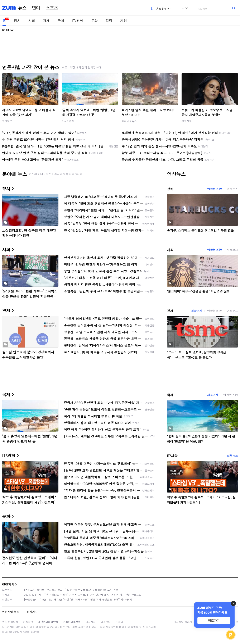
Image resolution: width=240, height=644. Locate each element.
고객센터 (106, 622)
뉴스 (22, 8)
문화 (94, 21)
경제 (46, 21)
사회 (32, 21)
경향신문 (187, 121)
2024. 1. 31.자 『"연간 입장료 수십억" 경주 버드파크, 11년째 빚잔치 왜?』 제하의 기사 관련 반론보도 (83, 595)
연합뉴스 (232, 189)
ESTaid (8, 632)
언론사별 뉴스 (11, 612)
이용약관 (28, 622)
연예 (36, 8)
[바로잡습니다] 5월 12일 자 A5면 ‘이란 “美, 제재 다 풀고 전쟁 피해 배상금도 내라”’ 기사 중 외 (78, 599)
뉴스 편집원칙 (10, 622)
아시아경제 (68, 121)
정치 (17, 21)
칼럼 (109, 21)
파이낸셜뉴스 (129, 121)
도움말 (119, 622)
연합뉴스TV (214, 189)
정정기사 (8, 584)
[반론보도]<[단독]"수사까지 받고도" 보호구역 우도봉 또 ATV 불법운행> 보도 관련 (71, 590)
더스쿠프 (232, 311)
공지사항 (91, 622)
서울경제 (232, 250)
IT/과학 (78, 21)
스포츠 (52, 8)
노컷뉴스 (232, 456)
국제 (61, 21)
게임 (124, 21)
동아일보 (7, 121)
